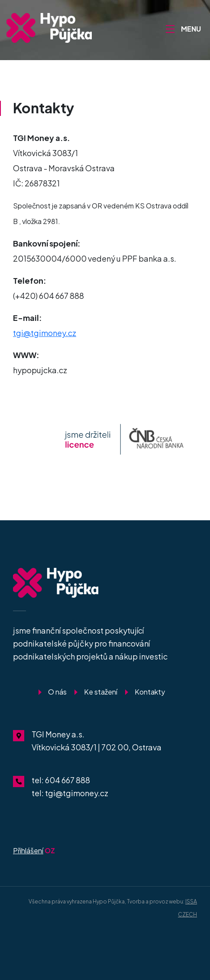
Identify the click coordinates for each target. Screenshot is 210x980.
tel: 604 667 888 (61, 780)
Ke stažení (101, 692)
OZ (34, 850)
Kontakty (150, 692)
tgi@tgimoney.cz (45, 333)
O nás (57, 692)
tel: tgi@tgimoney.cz (70, 793)
